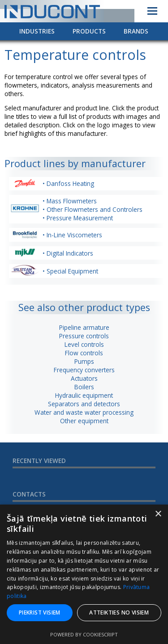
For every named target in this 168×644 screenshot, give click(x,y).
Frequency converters (84, 370)
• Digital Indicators (68, 253)
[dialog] (84, 574)
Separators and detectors (84, 404)
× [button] (158, 514)
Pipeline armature (84, 327)
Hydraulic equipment (84, 395)
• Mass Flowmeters (70, 201)
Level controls (84, 344)
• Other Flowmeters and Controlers (93, 209)
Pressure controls (84, 336)
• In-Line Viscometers (72, 235)
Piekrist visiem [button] (40, 612)
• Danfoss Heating (68, 183)
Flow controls (84, 353)
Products (89, 31)
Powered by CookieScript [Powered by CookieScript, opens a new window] (84, 634)
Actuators (84, 378)
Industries (37, 31)
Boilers (84, 387)
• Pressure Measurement (78, 218)
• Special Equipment (70, 271)
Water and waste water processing (84, 412)
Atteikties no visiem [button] (119, 612)
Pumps (84, 361)
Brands (136, 31)
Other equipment (84, 421)
